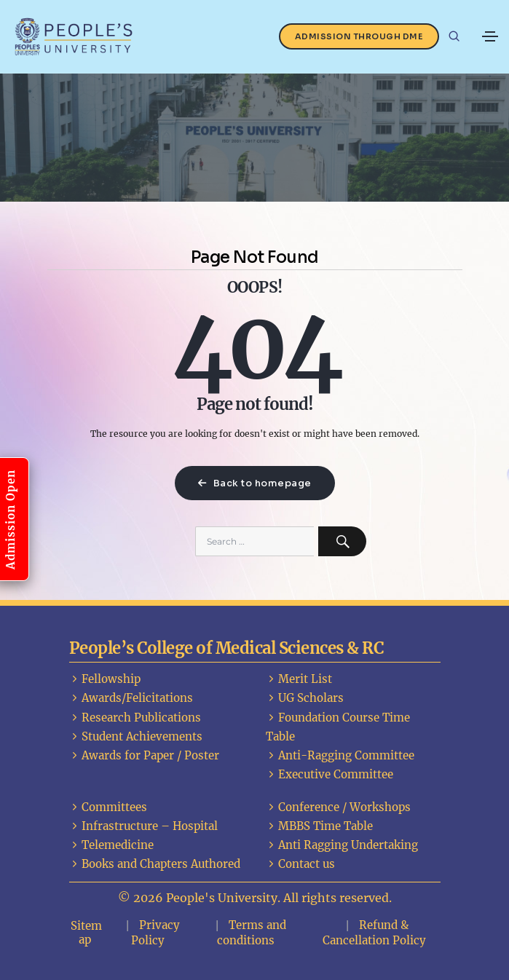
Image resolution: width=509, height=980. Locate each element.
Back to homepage (255, 483)
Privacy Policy (155, 932)
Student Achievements (136, 736)
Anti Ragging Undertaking (342, 845)
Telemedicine (111, 845)
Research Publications (135, 718)
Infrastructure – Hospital (143, 826)
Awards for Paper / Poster (144, 755)
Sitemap (86, 933)
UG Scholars (305, 698)
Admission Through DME (359, 36)
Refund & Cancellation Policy (374, 932)
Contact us (300, 864)
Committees (108, 807)
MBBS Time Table (319, 826)
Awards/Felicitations (131, 698)
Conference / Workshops (338, 807)
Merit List (299, 679)
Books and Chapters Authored (155, 864)
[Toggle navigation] (490, 36)
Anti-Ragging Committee (340, 755)
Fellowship (105, 679)
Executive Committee (330, 774)
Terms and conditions (252, 932)
